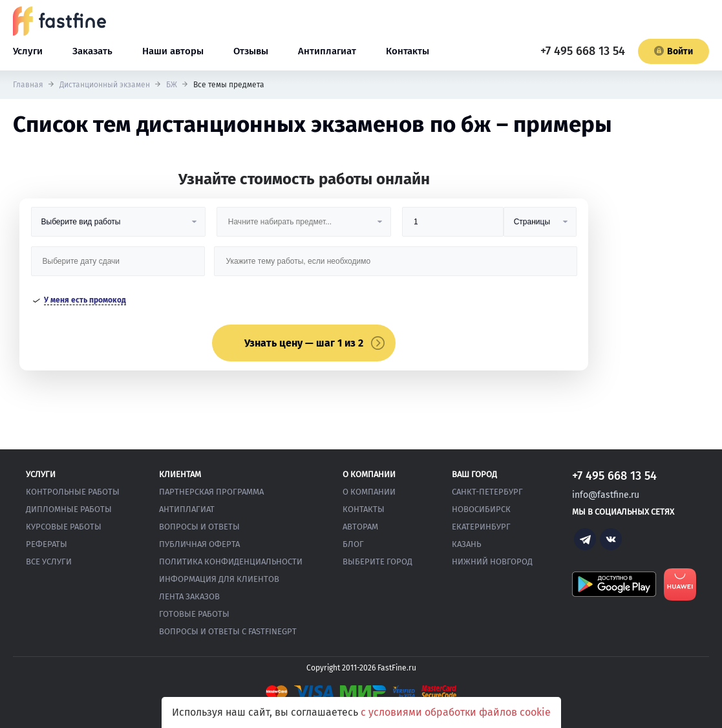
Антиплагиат (327, 51)
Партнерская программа (211, 492)
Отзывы (251, 51)
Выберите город (377, 562)
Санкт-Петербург (487, 492)
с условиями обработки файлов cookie (456, 712)
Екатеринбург (481, 527)
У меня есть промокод (85, 300)
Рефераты (47, 544)
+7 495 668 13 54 (583, 51)
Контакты (408, 51)
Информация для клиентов (219, 579)
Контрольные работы (73, 492)
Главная (28, 85)
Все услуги (49, 562)
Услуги (28, 51)
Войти (674, 51)
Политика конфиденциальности (231, 562)
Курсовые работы (64, 527)
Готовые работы (194, 614)
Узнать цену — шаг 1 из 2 (304, 343)
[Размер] (453, 227)
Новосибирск (481, 509)
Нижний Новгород (492, 562)
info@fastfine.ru (606, 495)
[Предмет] (304, 227)
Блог (353, 544)
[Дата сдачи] (118, 266)
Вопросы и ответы (199, 527)
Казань (466, 544)
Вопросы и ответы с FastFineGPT (228, 631)
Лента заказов (189, 596)
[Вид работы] (118, 227)
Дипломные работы (69, 509)
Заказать (92, 51)
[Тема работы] (395, 266)
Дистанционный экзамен (105, 85)
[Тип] (540, 227)
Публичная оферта (199, 544)
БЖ (172, 85)
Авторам (360, 527)
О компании (369, 492)
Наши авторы (173, 51)
